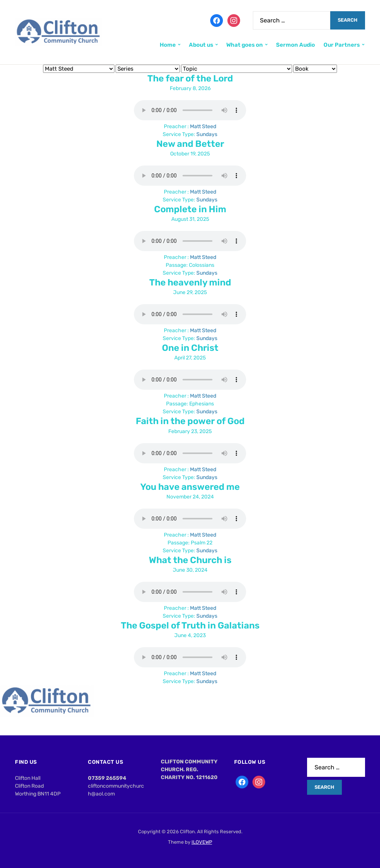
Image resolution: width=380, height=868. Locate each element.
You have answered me (190, 487)
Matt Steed (203, 126)
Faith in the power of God (190, 421)
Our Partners (342, 45)
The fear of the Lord (190, 78)
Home (168, 45)
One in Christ (190, 348)
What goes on (245, 45)
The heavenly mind (190, 282)
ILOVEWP (202, 842)
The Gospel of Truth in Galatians (190, 625)
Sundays (207, 134)
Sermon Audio (295, 45)
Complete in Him (190, 209)
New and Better (190, 144)
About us (201, 45)
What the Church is (190, 560)
